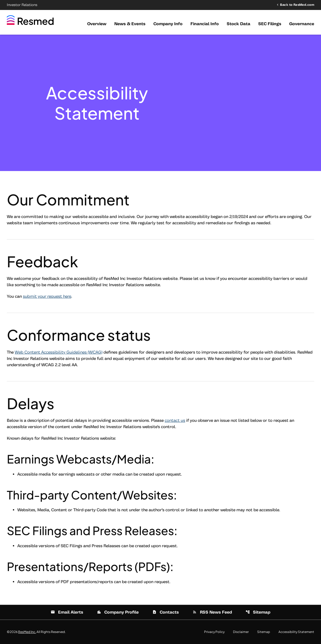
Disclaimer (241, 632)
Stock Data (239, 24)
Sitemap (258, 612)
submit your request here (47, 296)
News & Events (130, 24)
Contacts (166, 612)
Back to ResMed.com (297, 5)
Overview (97, 24)
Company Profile (118, 612)
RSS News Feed (212, 612)
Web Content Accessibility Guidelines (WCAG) (59, 352)
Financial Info (205, 24)
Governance (302, 24)
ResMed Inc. (27, 632)
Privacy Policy (214, 632)
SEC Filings (270, 24)
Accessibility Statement (296, 632)
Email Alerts (67, 612)
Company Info (168, 24)
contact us (175, 421)
